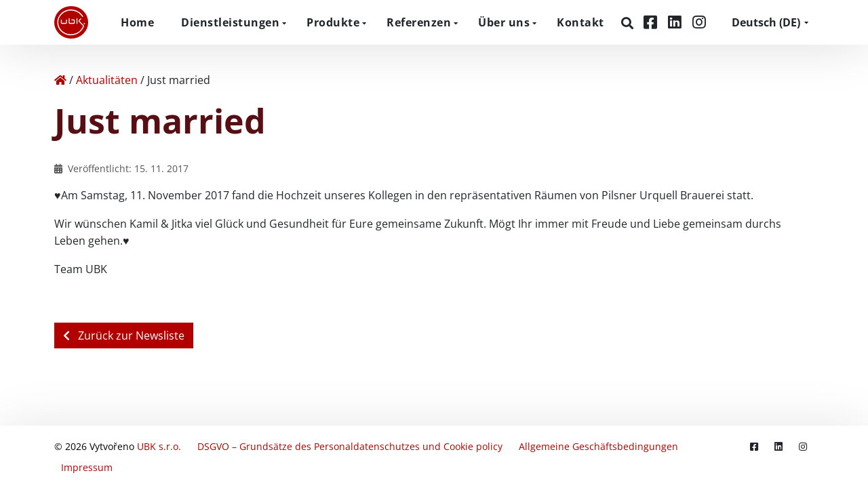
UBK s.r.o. (159, 446)
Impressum (87, 467)
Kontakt (580, 22)
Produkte (333, 22)
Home (137, 22)
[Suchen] (629, 23)
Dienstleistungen (230, 22)
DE (766, 22)
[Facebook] (652, 22)
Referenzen (419, 22)
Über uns (504, 22)
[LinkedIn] (677, 22)
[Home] (60, 80)
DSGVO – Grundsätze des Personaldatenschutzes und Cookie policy (350, 446)
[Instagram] (699, 22)
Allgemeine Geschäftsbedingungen (598, 446)
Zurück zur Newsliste (124, 335)
